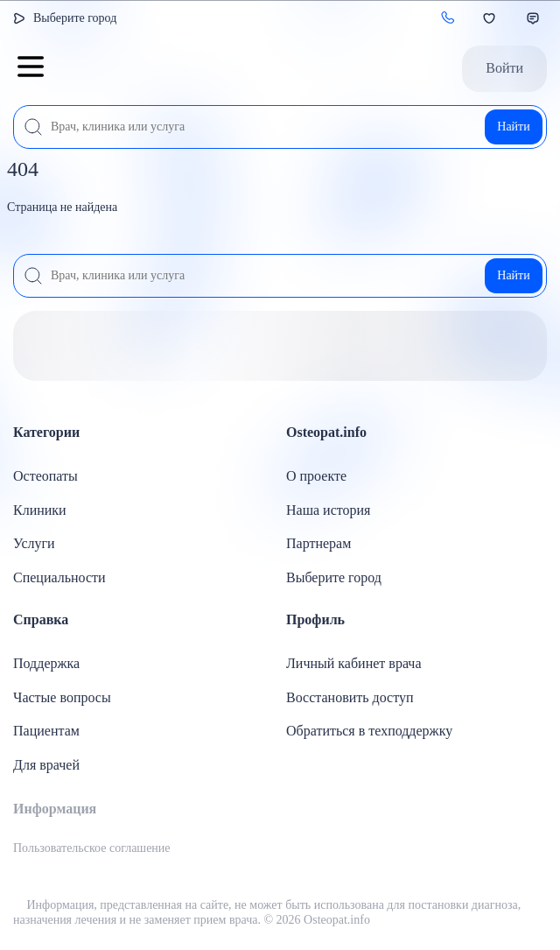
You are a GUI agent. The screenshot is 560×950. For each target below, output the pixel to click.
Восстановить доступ (350, 697)
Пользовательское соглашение (92, 848)
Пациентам (46, 731)
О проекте (316, 476)
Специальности (59, 577)
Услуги (34, 543)
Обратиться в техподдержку (369, 731)
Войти (504, 68)
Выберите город (75, 18)
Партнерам (318, 543)
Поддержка (46, 663)
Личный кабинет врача (354, 663)
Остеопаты (45, 476)
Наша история (328, 510)
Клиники (40, 510)
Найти (513, 127)
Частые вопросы (62, 697)
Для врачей (46, 765)
